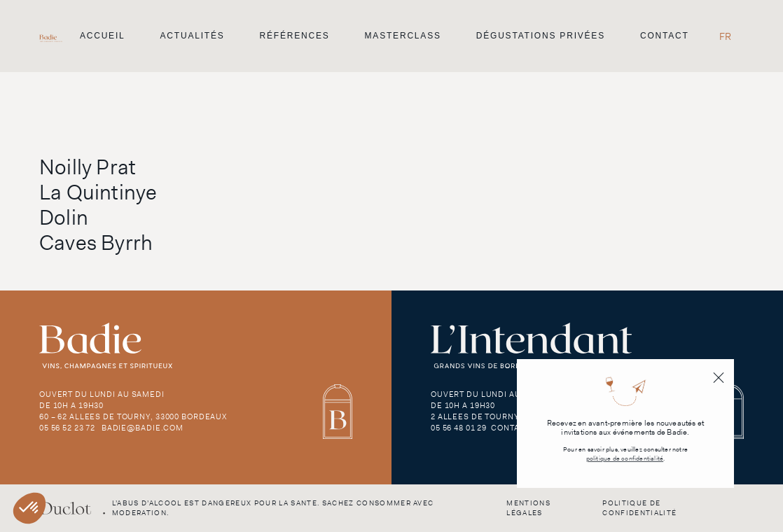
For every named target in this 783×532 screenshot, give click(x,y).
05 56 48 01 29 (459, 428)
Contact (665, 36)
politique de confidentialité (625, 459)
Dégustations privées (541, 36)
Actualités (193, 36)
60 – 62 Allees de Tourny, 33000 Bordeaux (133, 416)
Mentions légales (528, 508)
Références (295, 36)
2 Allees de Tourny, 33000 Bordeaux (513, 416)
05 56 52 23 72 (67, 428)
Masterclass (403, 36)
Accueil (103, 36)
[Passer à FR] (725, 36)
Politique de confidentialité (639, 508)
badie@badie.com (143, 428)
